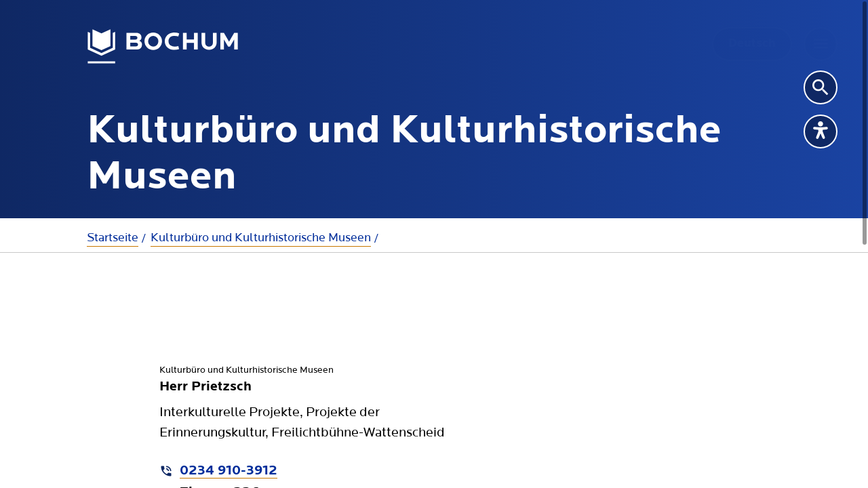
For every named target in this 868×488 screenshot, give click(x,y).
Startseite (113, 238)
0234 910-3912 (229, 471)
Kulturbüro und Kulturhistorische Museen (261, 238)
